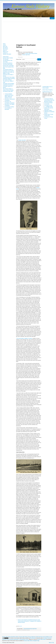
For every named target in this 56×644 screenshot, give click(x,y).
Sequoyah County (48, 110)
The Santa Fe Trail (48, 105)
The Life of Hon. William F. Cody (8, 82)
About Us (5, 50)
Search (52, 18)
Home (4, 44)
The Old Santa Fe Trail (8, 60)
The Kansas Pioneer (48, 103)
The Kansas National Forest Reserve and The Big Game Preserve (49, 100)
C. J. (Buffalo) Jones (48, 107)
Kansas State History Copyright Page (32, 641)
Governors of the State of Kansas (8, 75)
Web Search (5, 49)
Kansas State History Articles (31, 53)
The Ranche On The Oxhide (9, 77)
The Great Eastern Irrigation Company (24, 338)
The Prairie (5, 62)
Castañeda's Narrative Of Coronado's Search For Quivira (8, 86)
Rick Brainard (33, 638)
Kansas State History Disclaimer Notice (10, 637)
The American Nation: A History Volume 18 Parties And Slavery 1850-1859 (8, 90)
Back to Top (51, 643)
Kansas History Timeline (8, 58)
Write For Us (6, 51)
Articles (4, 45)
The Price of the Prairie (8, 64)
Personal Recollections (8, 63)
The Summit (47, 104)
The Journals (6, 59)
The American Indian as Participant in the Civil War (8, 70)
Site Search (5, 48)
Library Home (6, 57)
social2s (21, 626)
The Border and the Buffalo (8, 84)
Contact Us (5, 53)
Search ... (35, 17)
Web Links (5, 46)
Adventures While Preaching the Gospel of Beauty (9, 79)
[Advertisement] (29, 33)
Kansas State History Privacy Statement (27, 637)
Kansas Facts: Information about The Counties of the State (8, 67)
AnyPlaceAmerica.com (47, 92)
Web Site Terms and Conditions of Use (44, 637)
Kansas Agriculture (26, 55)
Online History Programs (48, 90)
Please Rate (19, 59)
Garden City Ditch (22, 140)
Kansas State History (41, 639)
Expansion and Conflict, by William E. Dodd (8, 73)
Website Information (7, 54)
